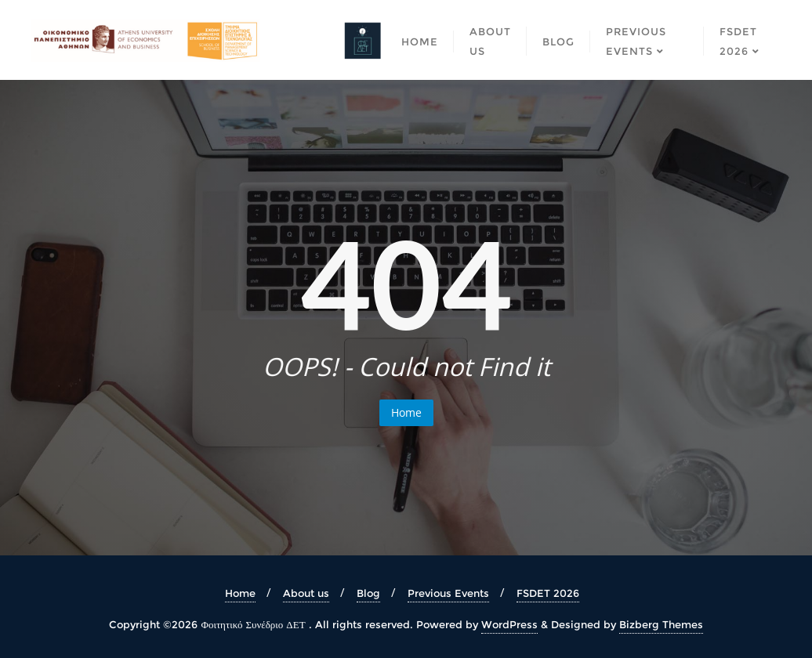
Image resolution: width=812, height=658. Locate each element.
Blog (368, 593)
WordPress (509, 624)
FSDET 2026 (548, 593)
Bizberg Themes (661, 624)
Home (406, 412)
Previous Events (448, 593)
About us (306, 593)
